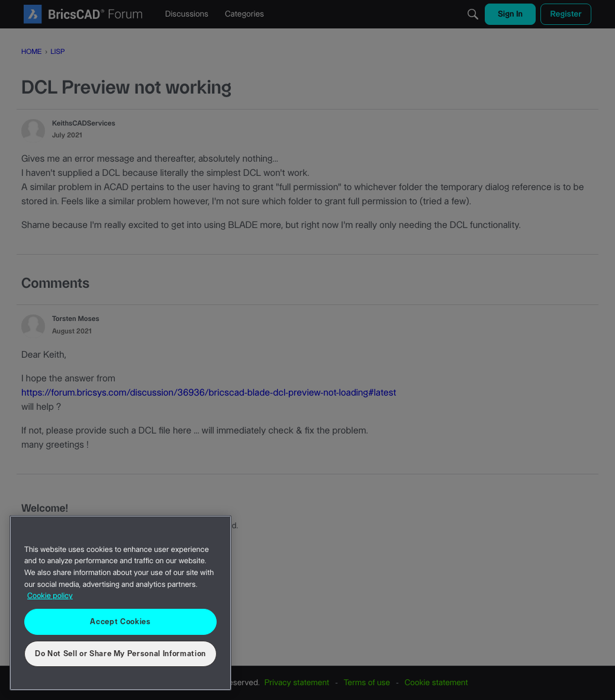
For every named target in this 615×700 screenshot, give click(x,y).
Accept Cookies (120, 622)
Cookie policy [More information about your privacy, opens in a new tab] (50, 596)
